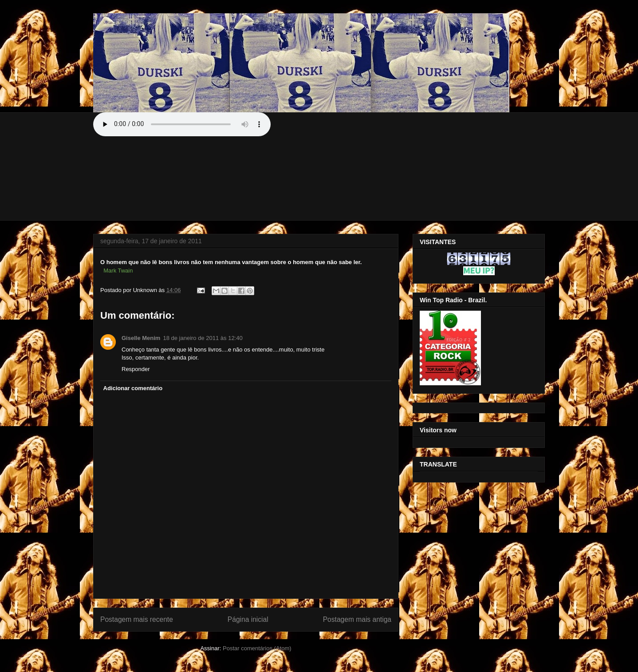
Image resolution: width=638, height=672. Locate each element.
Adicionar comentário (133, 388)
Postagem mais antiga (357, 619)
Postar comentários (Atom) (257, 648)
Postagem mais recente (137, 619)
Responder (136, 369)
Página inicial (248, 619)
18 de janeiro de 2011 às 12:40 (203, 338)
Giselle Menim (141, 338)
